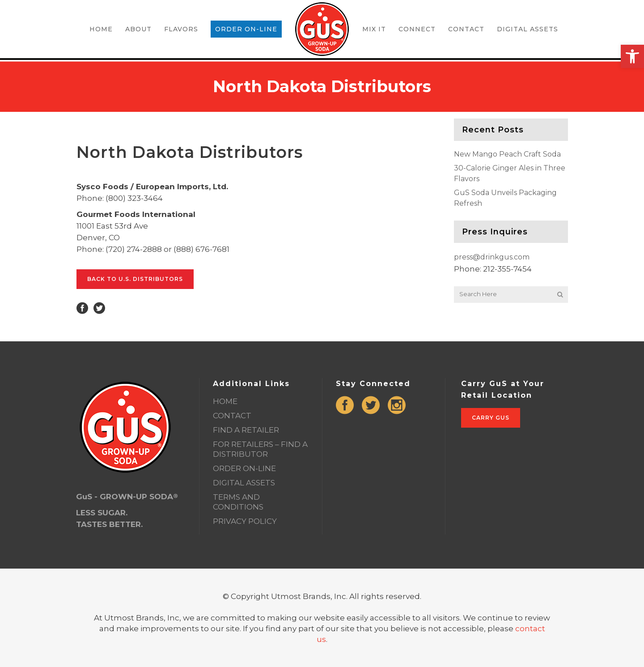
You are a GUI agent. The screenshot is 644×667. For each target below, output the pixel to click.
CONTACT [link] (232, 416)
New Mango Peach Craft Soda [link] (507, 154)
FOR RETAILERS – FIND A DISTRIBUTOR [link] (260, 449)
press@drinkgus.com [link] (492, 257)
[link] (632, 56)
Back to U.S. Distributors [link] (135, 279)
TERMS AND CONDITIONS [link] (238, 502)
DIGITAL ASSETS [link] (244, 483)
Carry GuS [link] (491, 418)
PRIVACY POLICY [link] (245, 521)
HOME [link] (225, 401)
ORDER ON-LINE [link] (244, 468)
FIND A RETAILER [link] (246, 430)
